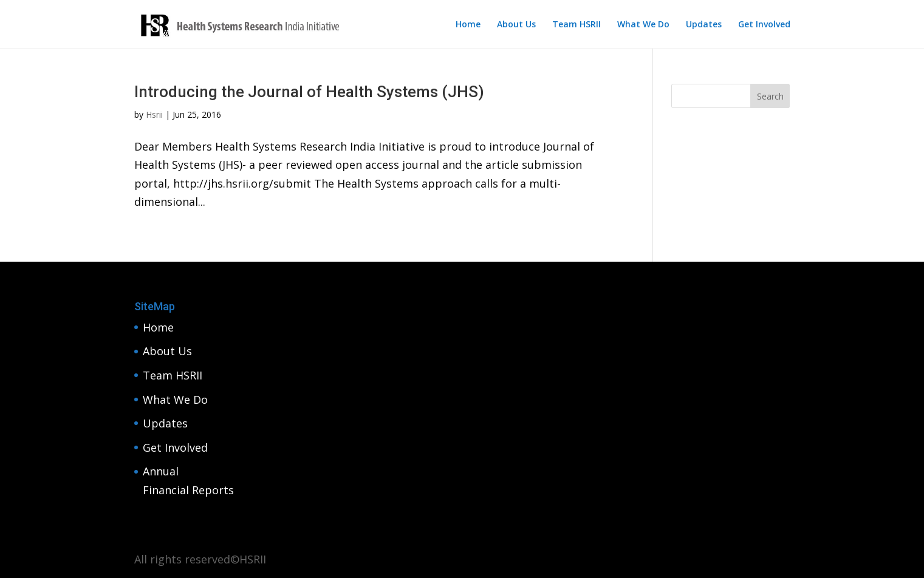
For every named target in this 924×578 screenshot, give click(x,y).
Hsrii (154, 114)
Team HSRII (577, 25)
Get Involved (764, 25)
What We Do (643, 25)
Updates (704, 25)
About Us (516, 25)
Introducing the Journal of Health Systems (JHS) (309, 92)
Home (468, 25)
